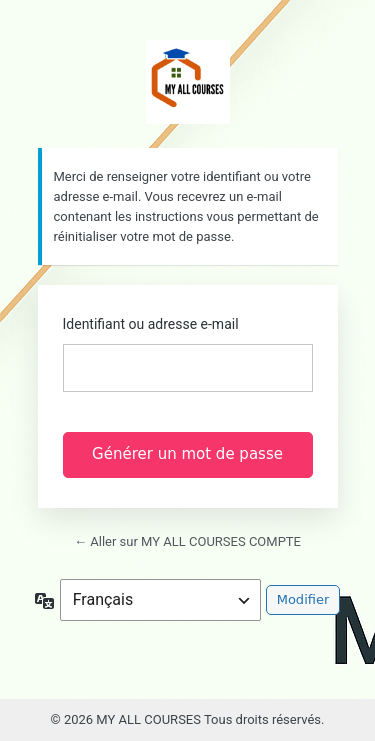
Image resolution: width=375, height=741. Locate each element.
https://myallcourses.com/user (188, 82)
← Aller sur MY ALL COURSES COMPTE (187, 541)
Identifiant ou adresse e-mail (151, 324)
